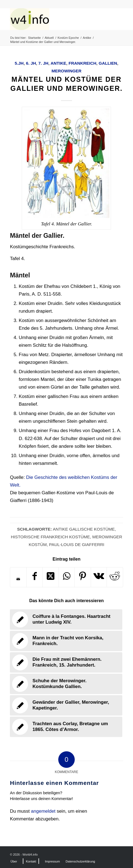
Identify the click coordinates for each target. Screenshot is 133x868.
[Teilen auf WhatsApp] (67, 577)
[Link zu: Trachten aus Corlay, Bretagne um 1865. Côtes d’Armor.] (66, 727)
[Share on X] (50, 577)
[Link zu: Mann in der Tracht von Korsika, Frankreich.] (66, 641)
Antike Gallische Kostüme (84, 529)
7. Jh (43, 63)
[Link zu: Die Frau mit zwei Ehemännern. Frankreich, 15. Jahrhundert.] (66, 662)
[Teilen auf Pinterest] (83, 577)
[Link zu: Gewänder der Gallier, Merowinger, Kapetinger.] (66, 705)
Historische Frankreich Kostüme (50, 537)
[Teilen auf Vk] (99, 577)
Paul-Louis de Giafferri (77, 544)
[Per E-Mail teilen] (18, 579)
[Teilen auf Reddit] (115, 577)
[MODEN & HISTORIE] (55, 19)
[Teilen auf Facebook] (34, 577)
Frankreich (82, 63)
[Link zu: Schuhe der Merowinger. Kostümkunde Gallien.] (66, 684)
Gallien (108, 63)
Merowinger (67, 71)
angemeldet (43, 811)
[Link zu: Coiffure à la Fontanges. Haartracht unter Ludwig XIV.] (66, 619)
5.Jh (19, 63)
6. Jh (31, 63)
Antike (58, 63)
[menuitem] (14, 861)
